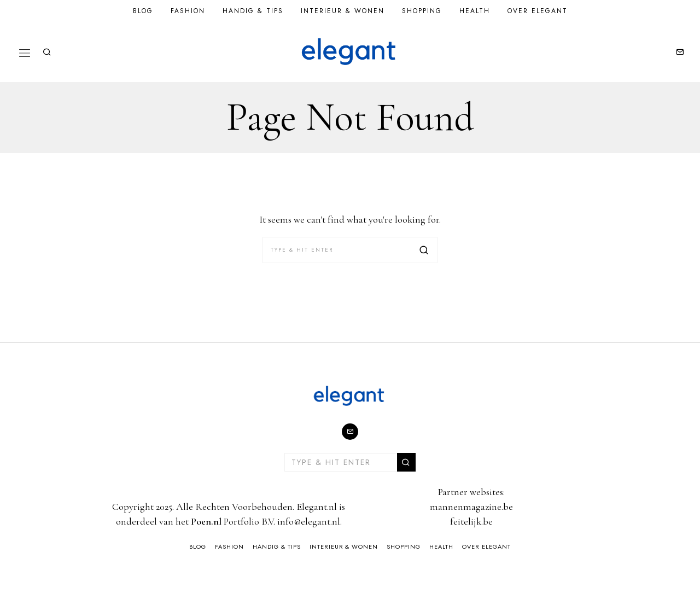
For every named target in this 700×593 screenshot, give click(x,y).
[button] (424, 250)
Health (475, 11)
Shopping (422, 11)
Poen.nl (206, 521)
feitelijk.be (471, 521)
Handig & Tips (253, 11)
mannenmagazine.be (471, 507)
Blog (143, 11)
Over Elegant (538, 11)
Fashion (188, 11)
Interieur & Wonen (343, 11)
